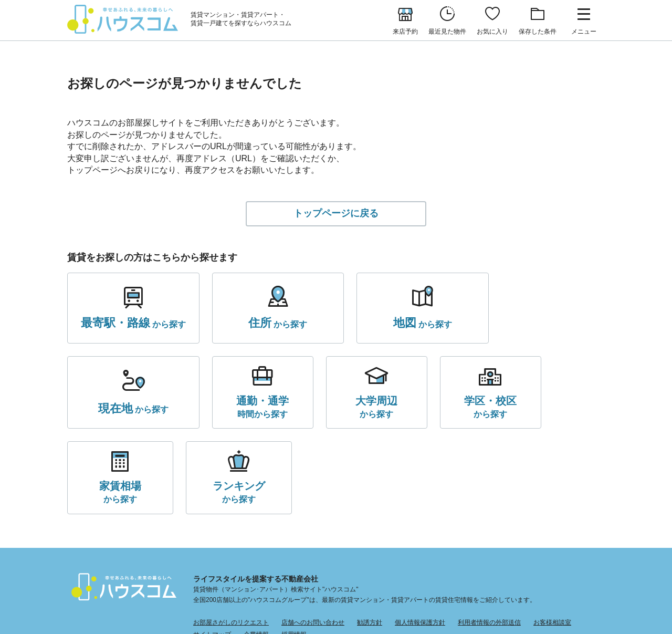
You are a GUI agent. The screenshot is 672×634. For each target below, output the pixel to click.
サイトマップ (212, 551)
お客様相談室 (552, 539)
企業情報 (256, 551)
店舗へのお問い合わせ (313, 539)
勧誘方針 (370, 539)
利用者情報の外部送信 (489, 539)
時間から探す (116, 408)
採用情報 (294, 551)
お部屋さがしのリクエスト (231, 539)
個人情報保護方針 (420, 539)
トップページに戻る (336, 214)
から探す (130, 324)
